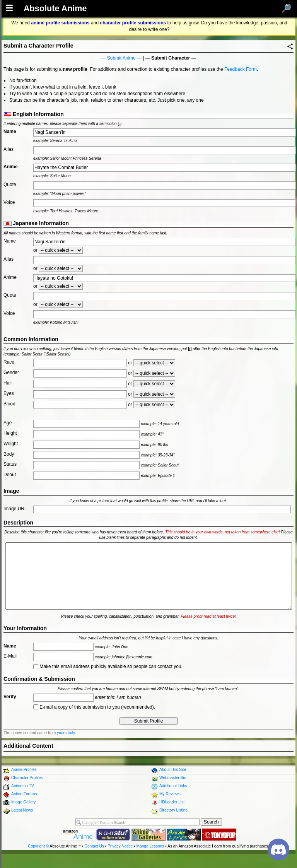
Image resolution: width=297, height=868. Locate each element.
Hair (8, 383)
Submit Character (171, 58)
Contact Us (94, 846)
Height (10, 433)
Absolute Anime (55, 9)
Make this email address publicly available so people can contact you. (108, 666)
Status (10, 464)
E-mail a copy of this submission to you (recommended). (94, 707)
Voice (9, 202)
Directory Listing (173, 810)
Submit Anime (121, 58)
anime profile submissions (60, 23)
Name (10, 132)
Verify (10, 697)
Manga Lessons (150, 846)
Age (8, 423)
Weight (11, 444)
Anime (11, 167)
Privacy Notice (120, 846)
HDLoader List (172, 802)
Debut (10, 475)
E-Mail (10, 656)
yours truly (66, 733)
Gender (11, 372)
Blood (9, 404)
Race (9, 362)
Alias (9, 149)
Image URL (15, 509)
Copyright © (38, 846)
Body (9, 454)
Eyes (9, 393)
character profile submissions (133, 23)
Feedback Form (241, 69)
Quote (10, 185)
